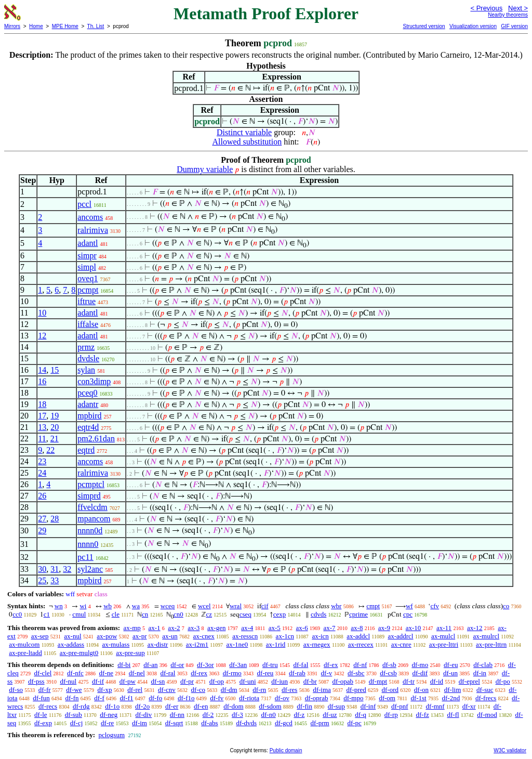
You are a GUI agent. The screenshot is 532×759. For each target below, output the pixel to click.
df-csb (388, 673)
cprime (358, 614)
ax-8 (357, 628)
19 (55, 416)
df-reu (265, 673)
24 (42, 473)
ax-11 (444, 628)
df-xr (469, 706)
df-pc (354, 723)
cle (116, 614)
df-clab (483, 665)
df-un (450, 673)
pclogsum (111, 735)
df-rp (391, 715)
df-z (299, 715)
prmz (86, 347)
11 (42, 439)
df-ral (168, 673)
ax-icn (320, 636)
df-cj (77, 723)
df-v (327, 673)
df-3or (205, 665)
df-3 (237, 715)
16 (42, 381)
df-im (139, 723)
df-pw (128, 681)
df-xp (104, 690)
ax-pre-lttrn (491, 644)
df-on (421, 690)
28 (55, 519)
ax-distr (158, 644)
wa (136, 606)
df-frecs (486, 698)
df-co (198, 690)
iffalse (88, 324)
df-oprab (317, 698)
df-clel (43, 673)
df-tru (270, 665)
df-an (150, 665)
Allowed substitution (247, 142)
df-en (201, 706)
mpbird (89, 416)
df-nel (137, 673)
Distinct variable (244, 132)
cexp (280, 614)
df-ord (390, 690)
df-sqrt (174, 723)
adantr (88, 404)
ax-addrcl (400, 636)
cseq (245, 614)
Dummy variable (205, 169)
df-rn (259, 690)
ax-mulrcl (487, 636)
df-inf (368, 706)
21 (55, 439)
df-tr (409, 681)
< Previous (486, 8)
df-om (387, 698)
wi (83, 606)
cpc (408, 614)
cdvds (318, 614)
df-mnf (435, 706)
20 (55, 427)
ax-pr (139, 636)
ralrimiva (93, 230)
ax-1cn (285, 636)
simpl (87, 267)
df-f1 (127, 698)
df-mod (487, 715)
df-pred (356, 690)
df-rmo (232, 673)
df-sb (389, 665)
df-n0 (269, 715)
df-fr (45, 690)
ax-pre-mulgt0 (79, 653)
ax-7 (329, 628)
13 (42, 427)
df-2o (142, 706)
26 (42, 496)
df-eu (451, 665)
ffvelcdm (92, 507)
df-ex (331, 665)
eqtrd (86, 450)
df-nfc (75, 673)
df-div (144, 715)
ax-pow (107, 636)
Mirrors (12, 26)
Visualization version (473, 26)
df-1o (112, 706)
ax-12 (475, 628)
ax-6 (302, 628)
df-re (107, 723)
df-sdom (270, 706)
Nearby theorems (508, 15)
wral (236, 606)
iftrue (87, 301)
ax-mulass (116, 644)
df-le (41, 715)
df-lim (453, 690)
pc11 (85, 557)
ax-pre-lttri (444, 644)
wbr (336, 606)
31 (55, 569)
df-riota (249, 698)
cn (145, 614)
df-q (361, 715)
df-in (480, 673)
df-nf (360, 665)
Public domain (286, 750)
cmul (79, 614)
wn (59, 606)
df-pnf (400, 706)
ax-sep (40, 636)
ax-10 (414, 628)
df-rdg (81, 706)
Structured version (424, 26)
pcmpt (88, 290)
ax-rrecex (361, 644)
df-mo (420, 665)
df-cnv (167, 690)
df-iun (280, 681)
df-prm (320, 723)
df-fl (453, 715)
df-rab (297, 673)
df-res (289, 690)
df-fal (301, 665)
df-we (74, 690)
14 (42, 370)
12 (42, 336)
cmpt (373, 606)
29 (42, 531)
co (506, 606)
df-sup (336, 706)
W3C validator (510, 750)
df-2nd (451, 698)
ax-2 (174, 628)
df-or (177, 665)
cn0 (178, 614)
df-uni (248, 681)
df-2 (208, 715)
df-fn (72, 698)
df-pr (187, 681)
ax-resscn (245, 636)
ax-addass (71, 644)
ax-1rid (276, 644)
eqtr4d (88, 427)
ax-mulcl (443, 636)
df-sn (158, 681)
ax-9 (384, 628)
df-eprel (469, 681)
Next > (518, 8)
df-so (16, 690)
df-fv (217, 698)
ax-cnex (204, 636)
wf (409, 606)
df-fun (41, 698)
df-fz (422, 715)
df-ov (282, 698)
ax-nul (72, 636)
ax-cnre (401, 644)
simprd (89, 496)
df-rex (199, 673)
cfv (435, 606)
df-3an (238, 665)
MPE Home (65, 26)
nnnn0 (88, 544)
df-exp (43, 723)
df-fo (155, 698)
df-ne (106, 673)
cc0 (17, 614)
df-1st (418, 698)
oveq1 (88, 278)
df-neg (109, 715)
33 (55, 580)
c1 (47, 614)
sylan (86, 370)
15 (55, 370)
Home (36, 26)
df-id (437, 681)
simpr (87, 256)
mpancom (94, 519)
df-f (99, 698)
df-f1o (186, 698)
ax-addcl (358, 636)
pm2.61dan (96, 439)
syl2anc (90, 569)
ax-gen (216, 628)
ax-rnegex (317, 644)
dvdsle (88, 358)
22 (50, 450)
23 (42, 461)
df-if (98, 681)
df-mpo (353, 698)
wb (108, 606)
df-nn (177, 715)
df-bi (124, 665)
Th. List (96, 26)
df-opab (343, 681)
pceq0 (87, 393)
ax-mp (132, 628)
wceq (168, 606)
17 (42, 416)
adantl (88, 243)
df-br (310, 681)
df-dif (420, 673)
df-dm (229, 690)
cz (209, 614)
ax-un (170, 636)
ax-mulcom (24, 644)
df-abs (210, 723)
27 (42, 519)
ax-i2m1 (197, 644)
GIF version (514, 26)
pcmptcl (91, 484)
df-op (217, 681)
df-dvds (246, 723)
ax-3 (194, 628)
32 (67, 569)
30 (42, 569)
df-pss (36, 681)
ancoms (90, 217)
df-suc (485, 690)
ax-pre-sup (130, 653)
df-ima (322, 690)
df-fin (304, 706)
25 (42, 580)
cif (265, 606)
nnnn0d (90, 531)
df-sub (74, 715)
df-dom (233, 706)
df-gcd (284, 723)
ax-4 (247, 628)
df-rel (135, 690)
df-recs (48, 706)
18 (42, 404)
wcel (204, 606)
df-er (172, 706)
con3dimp (94, 381)
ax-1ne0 (237, 644)
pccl (84, 204)
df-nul (68, 681)
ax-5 (275, 628)
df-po (503, 681)
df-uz (330, 715)
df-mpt (378, 681)
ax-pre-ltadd (25, 653)
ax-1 (155, 628)
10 (42, 313)
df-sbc (356, 673)
